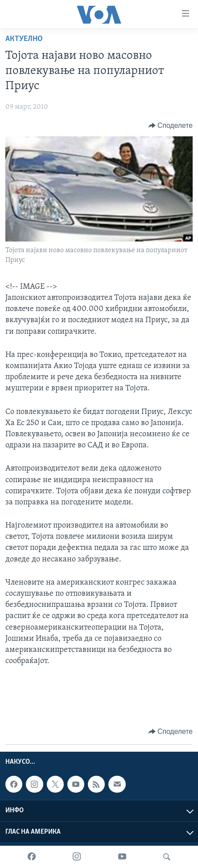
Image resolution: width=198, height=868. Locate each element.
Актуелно (24, 39)
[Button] (171, 126)
